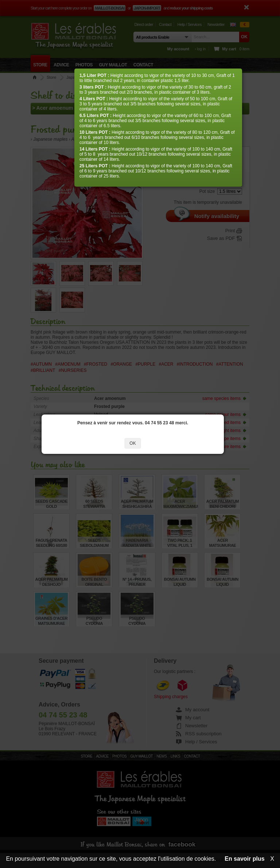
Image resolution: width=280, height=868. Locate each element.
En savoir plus (244, 859)
